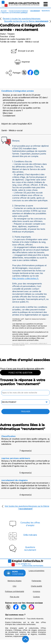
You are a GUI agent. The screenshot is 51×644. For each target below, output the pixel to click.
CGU (14, 586)
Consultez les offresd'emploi (30, 524)
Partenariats (36, 581)
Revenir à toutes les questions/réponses (22, 19)
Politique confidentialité (15, 591)
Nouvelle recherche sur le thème (26, 21)
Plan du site (15, 597)
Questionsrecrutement (30, 549)
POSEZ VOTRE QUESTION (20, 373)
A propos (36, 591)
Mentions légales (15, 581)
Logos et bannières (37, 571)
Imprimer (22, 62)
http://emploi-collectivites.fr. (26, 278)
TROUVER (25, 412)
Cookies (36, 597)
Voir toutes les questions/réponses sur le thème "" (27, 507)
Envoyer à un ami (22, 51)
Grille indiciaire (30, 535)
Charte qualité (36, 586)
